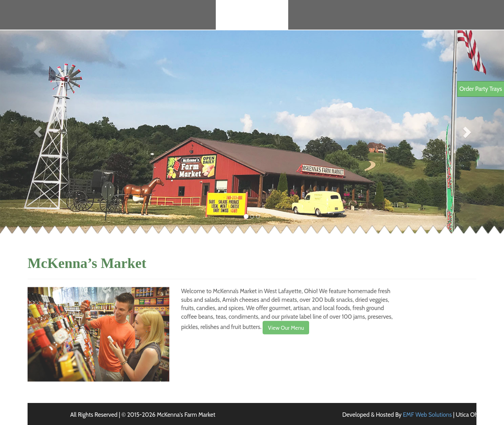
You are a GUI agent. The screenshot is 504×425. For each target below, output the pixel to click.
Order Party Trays (481, 89)
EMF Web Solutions (427, 415)
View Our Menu (286, 332)
